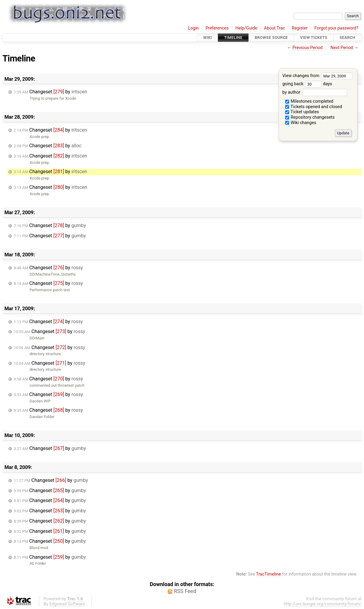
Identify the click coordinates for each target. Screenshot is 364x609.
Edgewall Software (67, 604)
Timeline (233, 37)
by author (315, 92)
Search (347, 37)
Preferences (217, 28)
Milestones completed (309, 101)
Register (300, 28)
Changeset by (51, 92)
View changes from (318, 76)
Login (193, 28)
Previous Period (307, 48)
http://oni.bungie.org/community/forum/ (323, 604)
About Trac (275, 28)
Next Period (342, 48)
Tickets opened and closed (314, 107)
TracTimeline (268, 574)
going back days (307, 84)
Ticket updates (302, 112)
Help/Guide (246, 28)
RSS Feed (185, 591)
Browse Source (271, 37)
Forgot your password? (336, 28)
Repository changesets (310, 117)
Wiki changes (301, 123)
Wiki (207, 37)
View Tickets (314, 37)
